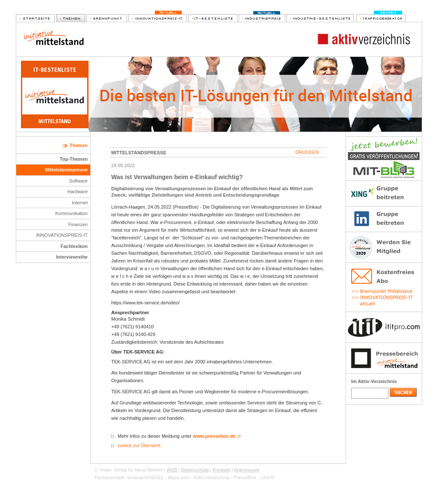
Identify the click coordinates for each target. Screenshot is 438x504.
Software (78, 181)
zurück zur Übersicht (139, 445)
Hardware (77, 192)
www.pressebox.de (214, 436)
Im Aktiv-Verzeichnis (374, 381)
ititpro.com (179, 477)
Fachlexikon (74, 246)
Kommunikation (71, 213)
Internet (80, 203)
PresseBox (245, 477)
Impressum (247, 470)
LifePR (268, 477)
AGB (172, 470)
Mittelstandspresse (66, 170)
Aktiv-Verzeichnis (211, 477)
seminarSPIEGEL (145, 477)
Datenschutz (195, 470)
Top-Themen (74, 159)
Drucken (307, 152)
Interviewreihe (72, 257)
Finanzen (78, 224)
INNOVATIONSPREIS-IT (62, 235)
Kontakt (222, 470)
